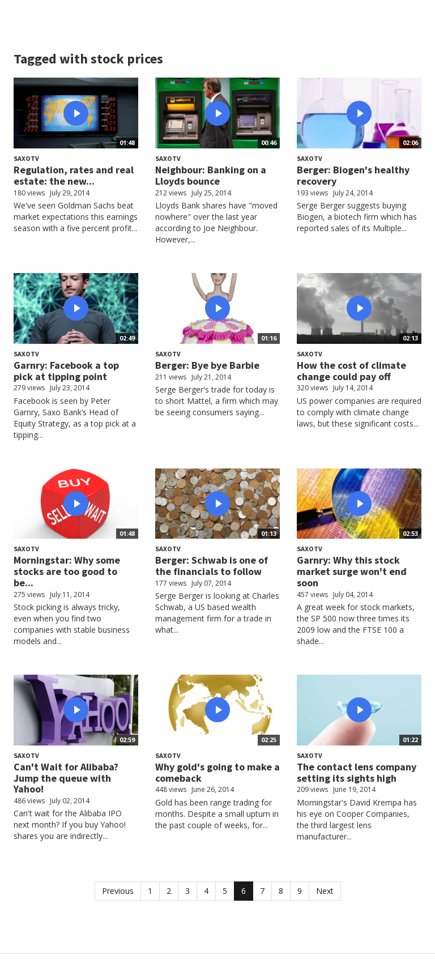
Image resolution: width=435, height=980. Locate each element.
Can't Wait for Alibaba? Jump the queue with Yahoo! (66, 778)
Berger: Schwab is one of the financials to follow (212, 566)
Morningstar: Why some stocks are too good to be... (67, 571)
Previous (118, 891)
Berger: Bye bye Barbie (207, 365)
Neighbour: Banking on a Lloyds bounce (211, 175)
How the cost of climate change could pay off (351, 371)
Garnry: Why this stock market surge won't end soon (352, 571)
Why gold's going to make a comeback (217, 772)
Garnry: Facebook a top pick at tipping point (66, 371)
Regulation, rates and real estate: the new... (74, 175)
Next (325, 891)
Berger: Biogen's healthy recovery (353, 175)
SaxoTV (26, 158)
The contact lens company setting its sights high (357, 772)
